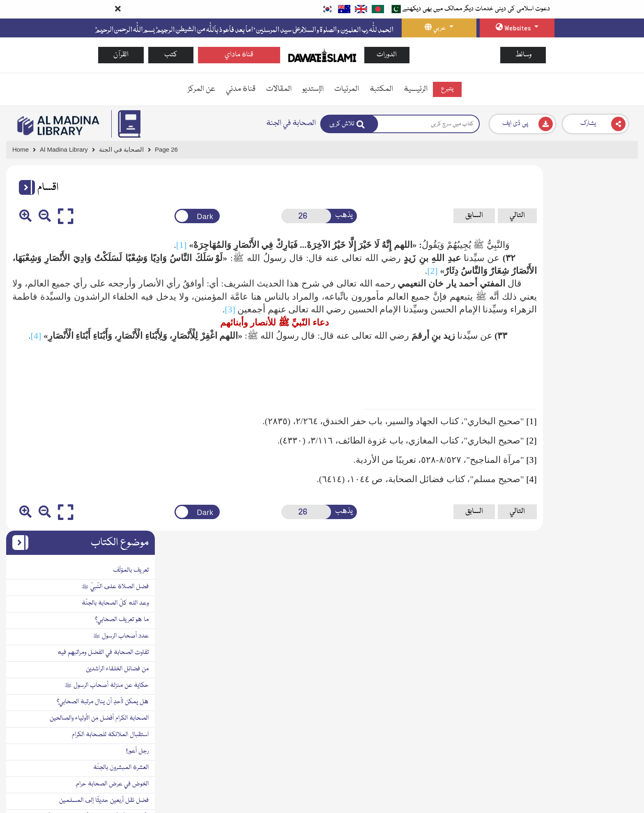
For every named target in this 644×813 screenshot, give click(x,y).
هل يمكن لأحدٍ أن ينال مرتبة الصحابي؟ (586, 337)
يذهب (300, 215)
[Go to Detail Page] (125, 150)
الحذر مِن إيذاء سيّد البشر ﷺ (599, 485)
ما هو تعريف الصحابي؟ (605, 254)
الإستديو (313, 89)
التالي (451, 215)
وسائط (523, 55)
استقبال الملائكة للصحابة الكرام (593, 370)
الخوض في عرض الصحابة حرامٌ (596, 419)
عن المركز (201, 89)
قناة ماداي (239, 55)
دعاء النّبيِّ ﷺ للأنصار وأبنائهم (590, 503)
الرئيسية (416, 89)
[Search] (349, 124)
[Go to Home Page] (322, 55)
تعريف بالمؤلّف (614, 205)
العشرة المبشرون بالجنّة (604, 402)
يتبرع (447, 89)
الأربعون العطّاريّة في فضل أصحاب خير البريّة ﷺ (575, 452)
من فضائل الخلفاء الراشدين (600, 304)
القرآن (121, 55)
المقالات (279, 89)
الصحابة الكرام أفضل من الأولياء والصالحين (582, 353)
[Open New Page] (267, 216)
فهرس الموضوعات (609, 553)
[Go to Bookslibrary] (59, 126)
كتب (171, 55)
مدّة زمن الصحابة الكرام (604, 468)
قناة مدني (241, 89)
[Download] (522, 124)
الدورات (387, 55)
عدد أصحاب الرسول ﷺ (604, 271)
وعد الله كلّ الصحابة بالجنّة (598, 238)
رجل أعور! (620, 386)
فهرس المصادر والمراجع (604, 537)
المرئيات (347, 89)
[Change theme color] (170, 216)
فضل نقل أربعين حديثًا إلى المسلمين (587, 435)
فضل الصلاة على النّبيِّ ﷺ (598, 222)
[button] (24, 187)
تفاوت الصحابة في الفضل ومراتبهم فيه (586, 287)
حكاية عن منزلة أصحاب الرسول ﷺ (590, 320)
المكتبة (381, 89)
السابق (408, 215)
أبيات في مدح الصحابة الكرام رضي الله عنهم (578, 520)
